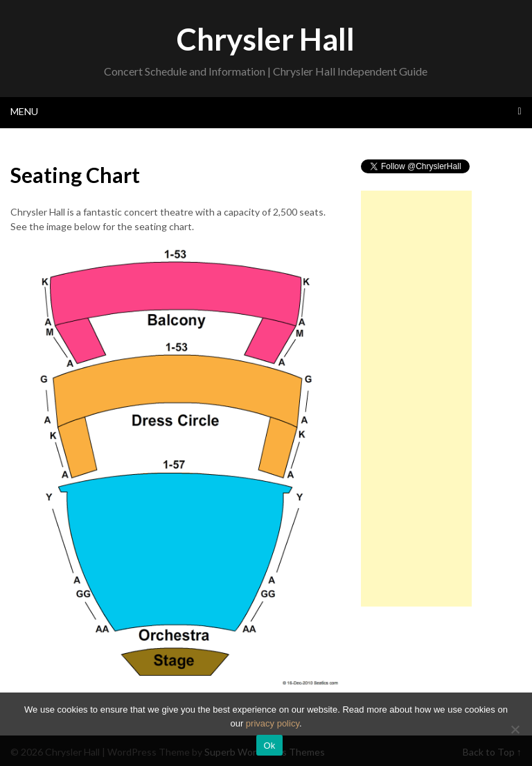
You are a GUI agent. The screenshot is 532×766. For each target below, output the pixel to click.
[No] (515, 729)
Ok (269, 746)
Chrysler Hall (266, 39)
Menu (24, 111)
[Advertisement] (416, 399)
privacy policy (273, 723)
